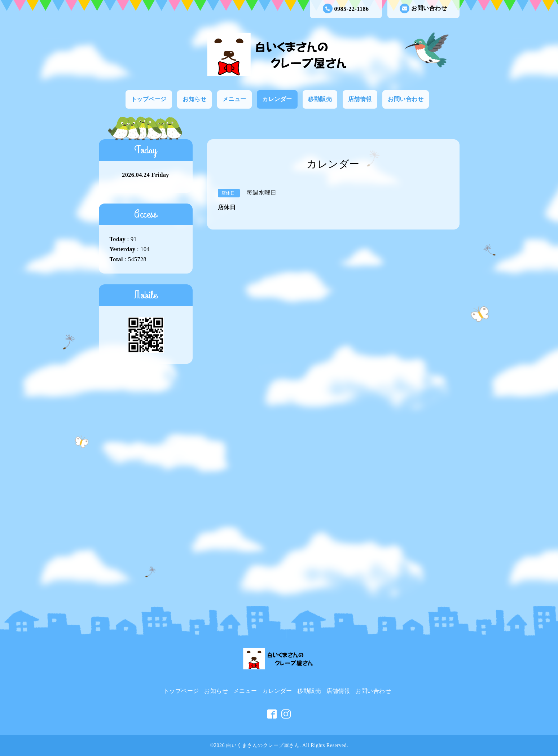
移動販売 (320, 99)
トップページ (149, 99)
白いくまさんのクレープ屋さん (263, 745)
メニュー (234, 99)
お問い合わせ (423, 8)
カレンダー (277, 99)
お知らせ (194, 99)
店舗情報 (360, 99)
